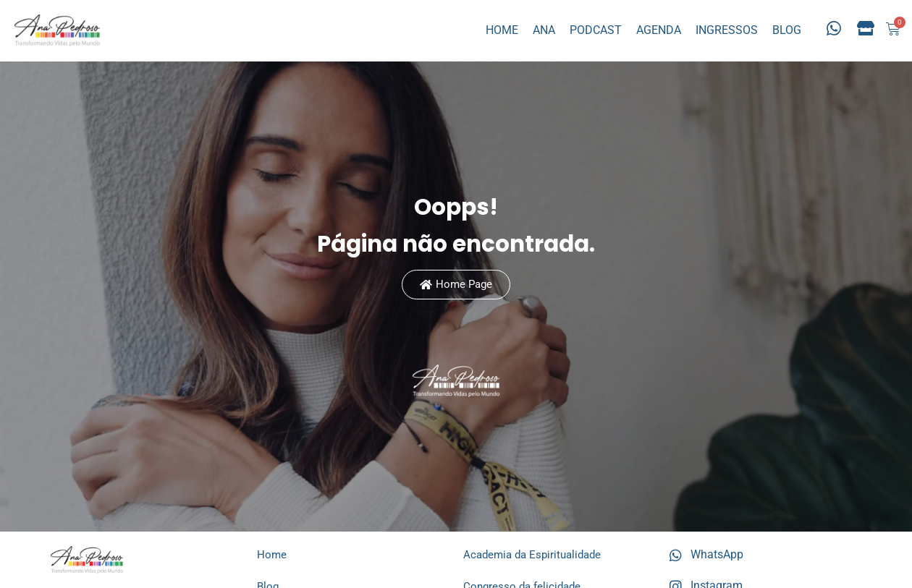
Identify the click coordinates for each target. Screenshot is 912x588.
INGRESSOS (727, 30)
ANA (544, 30)
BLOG (787, 30)
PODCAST (596, 30)
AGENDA (659, 30)
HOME (502, 30)
